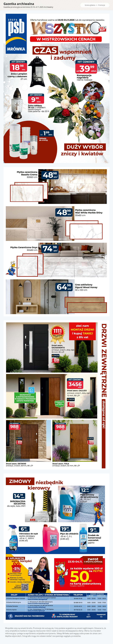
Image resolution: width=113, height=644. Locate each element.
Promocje (102, 5)
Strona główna (90, 5)
